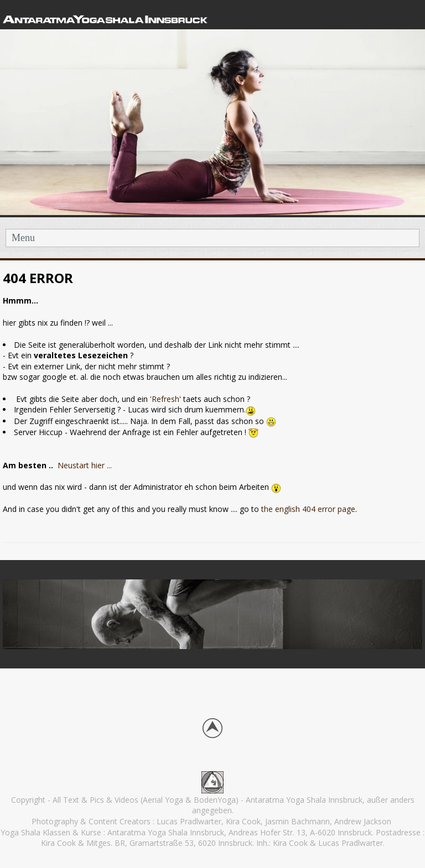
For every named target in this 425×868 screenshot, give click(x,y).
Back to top (212, 728)
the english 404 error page (307, 509)
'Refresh (165, 399)
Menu (23, 238)
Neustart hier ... (86, 465)
